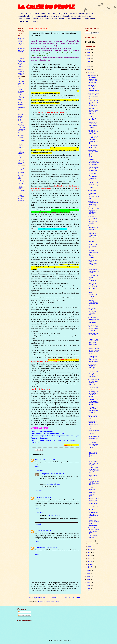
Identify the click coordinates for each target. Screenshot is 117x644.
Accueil (55, 598)
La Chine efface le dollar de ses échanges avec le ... (94, 470)
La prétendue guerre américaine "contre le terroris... (92, 177)
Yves (37, 459)
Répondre (38, 466)
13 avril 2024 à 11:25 (53, 484)
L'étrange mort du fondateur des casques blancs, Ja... (93, 342)
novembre (92, 75)
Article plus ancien (73, 598)
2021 (88, 64)
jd (36, 497)
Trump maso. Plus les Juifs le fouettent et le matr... (94, 196)
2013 (88, 585)
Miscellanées (92, 190)
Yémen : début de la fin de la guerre (93, 417)
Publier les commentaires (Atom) (49, 602)
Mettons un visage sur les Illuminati (93, 132)
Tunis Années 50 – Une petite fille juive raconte (93, 211)
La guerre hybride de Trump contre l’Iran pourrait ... (93, 235)
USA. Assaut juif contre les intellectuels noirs (48, 434)
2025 (88, 52)
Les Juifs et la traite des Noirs (43, 431)
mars (90, 561)
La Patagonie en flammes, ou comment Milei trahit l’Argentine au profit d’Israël (21, 175)
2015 (88, 579)
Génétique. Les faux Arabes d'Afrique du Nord (21, 42)
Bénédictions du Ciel (21, 108)
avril (90, 558)
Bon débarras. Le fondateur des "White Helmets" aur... (94, 382)
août (90, 547)
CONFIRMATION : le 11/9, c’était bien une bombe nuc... (93, 103)
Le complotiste (45, 474)
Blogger (68, 640)
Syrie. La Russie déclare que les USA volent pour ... (94, 530)
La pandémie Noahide (92, 537)
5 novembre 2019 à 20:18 (45, 531)
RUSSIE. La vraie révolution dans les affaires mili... (93, 88)
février (91, 564)
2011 (88, 591)
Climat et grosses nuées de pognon (93, 294)
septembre (92, 544)
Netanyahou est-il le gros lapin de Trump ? (21, 52)
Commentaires (24, 615)
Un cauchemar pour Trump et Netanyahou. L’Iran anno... (94, 359)
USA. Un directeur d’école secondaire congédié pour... (92, 492)
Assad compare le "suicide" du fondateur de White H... (93, 328)
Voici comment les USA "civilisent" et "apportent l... (93, 374)
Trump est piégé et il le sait (21, 162)
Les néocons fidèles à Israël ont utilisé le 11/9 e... (93, 445)
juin (90, 553)
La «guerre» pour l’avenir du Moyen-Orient (94, 169)
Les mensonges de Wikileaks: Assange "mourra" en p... (93, 139)
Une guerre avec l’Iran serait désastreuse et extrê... (93, 270)
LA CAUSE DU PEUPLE (46, 8)
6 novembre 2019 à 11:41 (49, 547)
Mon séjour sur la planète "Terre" (93, 335)
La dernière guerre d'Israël (94, 430)
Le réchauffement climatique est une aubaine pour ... (94, 350)
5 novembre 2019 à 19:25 (47, 459)
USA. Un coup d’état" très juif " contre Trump (93, 125)
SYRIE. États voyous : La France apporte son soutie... (93, 220)
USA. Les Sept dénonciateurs (93, 476)
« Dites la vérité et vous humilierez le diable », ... (93, 263)
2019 (88, 70)
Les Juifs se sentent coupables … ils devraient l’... (93, 302)
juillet (90, 550)
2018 (88, 571)
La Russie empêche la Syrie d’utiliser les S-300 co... (94, 162)
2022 (88, 61)
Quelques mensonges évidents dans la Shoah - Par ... (93, 437)
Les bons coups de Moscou (93, 146)
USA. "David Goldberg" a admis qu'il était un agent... (93, 287)
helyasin (38, 547)
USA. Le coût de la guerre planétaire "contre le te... (93, 278)
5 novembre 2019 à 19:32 (58, 474)
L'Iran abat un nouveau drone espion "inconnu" (93, 424)
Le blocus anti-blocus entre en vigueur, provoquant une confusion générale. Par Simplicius (21, 149)
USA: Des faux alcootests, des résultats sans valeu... (93, 482)
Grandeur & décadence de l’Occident (93, 228)
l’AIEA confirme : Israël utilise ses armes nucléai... (93, 111)
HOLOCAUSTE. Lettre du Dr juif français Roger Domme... (93, 454)
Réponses (40, 470)
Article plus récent (37, 598)
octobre (91, 541)
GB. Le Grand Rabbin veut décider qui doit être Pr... (93, 80)
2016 (88, 577)
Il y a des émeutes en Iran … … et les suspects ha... (93, 245)
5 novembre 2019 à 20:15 (45, 497)
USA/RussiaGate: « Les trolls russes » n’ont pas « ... (93, 95)
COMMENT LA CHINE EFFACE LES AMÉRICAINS (93, 523)
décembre (92, 72)
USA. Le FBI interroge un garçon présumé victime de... (93, 254)
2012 (88, 588)
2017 (88, 574)
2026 (88, 50)
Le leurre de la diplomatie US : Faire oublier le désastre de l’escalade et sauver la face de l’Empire (21, 67)
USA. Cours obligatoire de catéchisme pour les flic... (93, 203)
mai (90, 555)
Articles (22, 612)
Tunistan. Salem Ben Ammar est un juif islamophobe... (93, 501)
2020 (88, 67)
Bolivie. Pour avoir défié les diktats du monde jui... (93, 320)
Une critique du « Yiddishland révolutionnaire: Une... (94, 394)
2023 (88, 58)
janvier (91, 567)
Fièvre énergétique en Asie (93, 118)
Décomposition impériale (93, 388)
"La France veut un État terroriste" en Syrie (93, 515)
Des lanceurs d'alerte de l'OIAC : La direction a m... (92, 311)
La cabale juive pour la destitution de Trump (93, 185)
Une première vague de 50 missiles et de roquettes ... (93, 366)
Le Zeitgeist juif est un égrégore (93, 508)
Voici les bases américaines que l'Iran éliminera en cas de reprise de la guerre (21, 194)
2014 (88, 582)
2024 (88, 55)
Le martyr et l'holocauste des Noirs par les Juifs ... (93, 462)
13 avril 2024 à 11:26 (53, 515)
